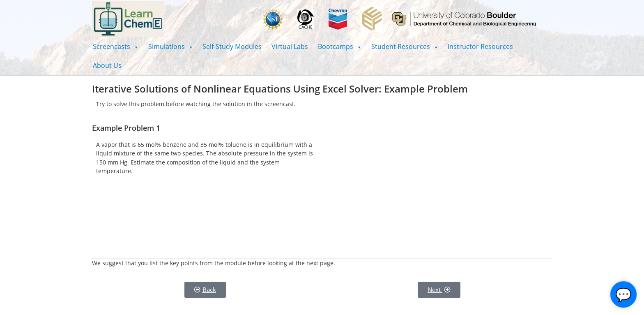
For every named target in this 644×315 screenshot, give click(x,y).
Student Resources (405, 46)
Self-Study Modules (232, 46)
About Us (107, 65)
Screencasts (116, 46)
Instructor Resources (480, 46)
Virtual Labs (290, 46)
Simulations (171, 46)
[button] (116, 46)
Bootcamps (340, 46)
